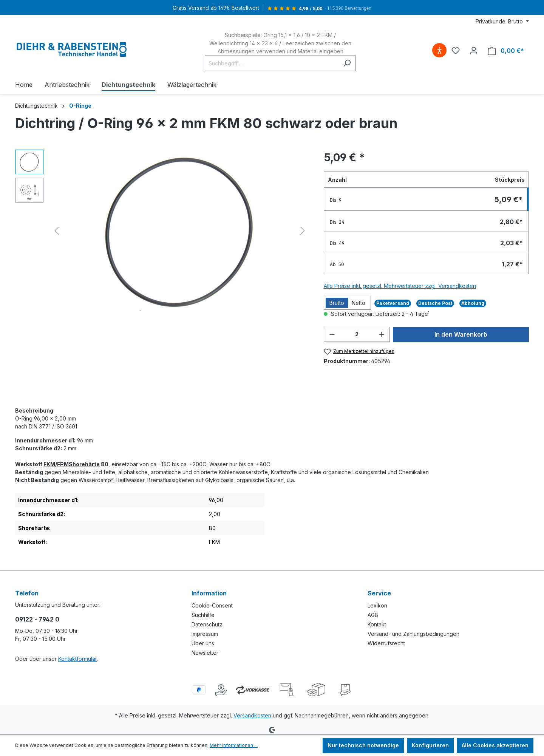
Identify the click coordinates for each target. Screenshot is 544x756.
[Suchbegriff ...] (272, 63)
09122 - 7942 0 (37, 619)
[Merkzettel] (456, 51)
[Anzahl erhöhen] (382, 334)
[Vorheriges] (57, 231)
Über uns (203, 643)
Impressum (205, 634)
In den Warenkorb (461, 334)
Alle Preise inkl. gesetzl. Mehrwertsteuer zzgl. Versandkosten (400, 286)
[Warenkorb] (506, 51)
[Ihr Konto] (474, 51)
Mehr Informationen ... (234, 745)
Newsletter (205, 653)
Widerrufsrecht (386, 643)
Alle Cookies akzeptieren (495, 745)
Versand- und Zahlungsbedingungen (413, 634)
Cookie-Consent (212, 605)
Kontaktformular (77, 659)
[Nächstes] (303, 231)
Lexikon (377, 605)
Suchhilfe (203, 615)
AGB (373, 615)
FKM (49, 464)
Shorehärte (84, 464)
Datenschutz (207, 624)
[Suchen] (347, 63)
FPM (63, 464)
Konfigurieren (430, 745)
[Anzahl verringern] (332, 334)
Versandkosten (252, 715)
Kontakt (377, 624)
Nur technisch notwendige (363, 745)
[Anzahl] (357, 334)
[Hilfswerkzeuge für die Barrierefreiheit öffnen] (439, 51)
